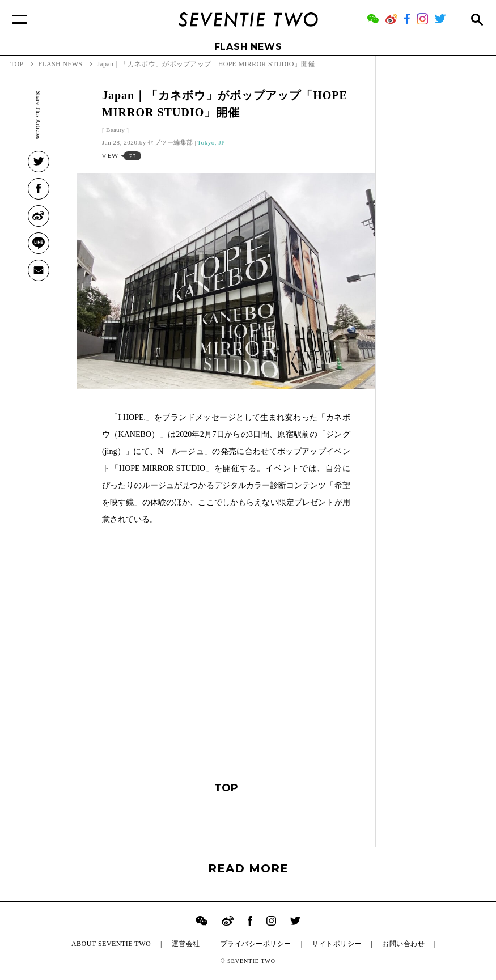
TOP (226, 788)
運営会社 (186, 944)
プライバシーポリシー (256, 944)
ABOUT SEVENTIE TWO (111, 944)
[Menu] (20, 19)
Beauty (115, 130)
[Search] (476, 19)
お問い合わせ (403, 944)
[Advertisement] (226, 656)
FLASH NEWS (248, 47)
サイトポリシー (336, 944)
